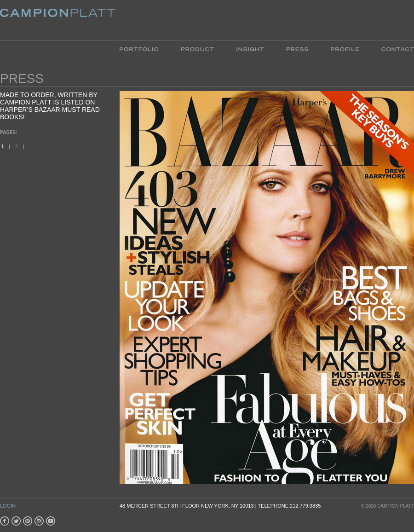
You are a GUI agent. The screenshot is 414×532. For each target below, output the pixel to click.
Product (197, 49)
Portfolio (145, 49)
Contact (392, 49)
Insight (250, 49)
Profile (345, 49)
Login (8, 506)
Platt (57, 20)
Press (297, 49)
